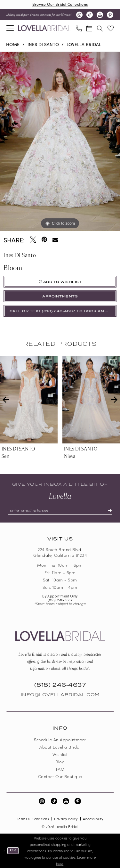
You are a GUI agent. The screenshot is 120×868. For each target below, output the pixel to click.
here (60, 864)
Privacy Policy (66, 819)
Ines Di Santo (43, 44)
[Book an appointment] (89, 28)
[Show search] (100, 28)
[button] (10, 28)
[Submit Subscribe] (107, 510)
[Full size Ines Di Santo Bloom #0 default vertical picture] (60, 141)
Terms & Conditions (33, 819)
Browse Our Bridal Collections (60, 4)
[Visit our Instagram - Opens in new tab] (79, 15)
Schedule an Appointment (60, 739)
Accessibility (93, 819)
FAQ (60, 769)
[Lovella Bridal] (44, 28)
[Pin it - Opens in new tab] (44, 239)
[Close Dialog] (4, 851)
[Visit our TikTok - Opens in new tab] (90, 15)
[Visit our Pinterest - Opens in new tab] (110, 15)
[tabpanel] (60, 141)
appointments (60, 296)
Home (13, 44)
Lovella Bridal (84, 44)
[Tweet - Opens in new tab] (33, 239)
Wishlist (60, 754)
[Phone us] (79, 28)
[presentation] (29, 400)
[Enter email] (60, 510)
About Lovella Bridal (60, 747)
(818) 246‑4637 (60, 600)
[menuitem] (10, 28)
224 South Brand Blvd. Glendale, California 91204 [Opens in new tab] (60, 552)
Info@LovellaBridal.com (60, 695)
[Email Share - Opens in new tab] (55, 240)
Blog (60, 762)
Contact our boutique (60, 776)
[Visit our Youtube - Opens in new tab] (100, 15)
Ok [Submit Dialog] (13, 850)
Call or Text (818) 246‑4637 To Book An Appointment (63, 311)
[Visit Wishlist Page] (110, 28)
